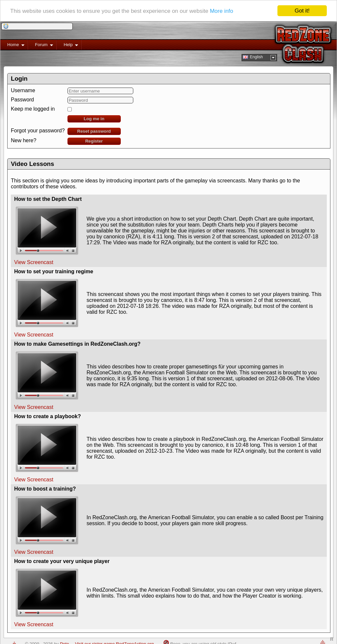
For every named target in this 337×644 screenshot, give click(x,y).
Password (22, 100)
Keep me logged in (33, 109)
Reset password (94, 131)
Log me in (94, 119)
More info (222, 11)
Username (23, 90)
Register (94, 141)
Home (12, 46)
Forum (40, 46)
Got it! (302, 11)
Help (67, 46)
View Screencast (34, 262)
